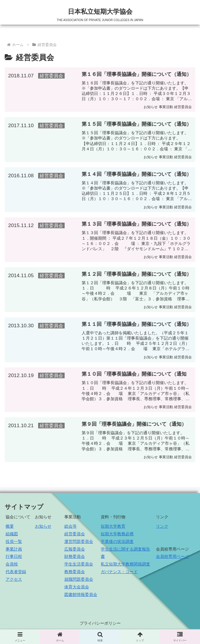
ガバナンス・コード (119, 573)
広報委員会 (75, 551)
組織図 (12, 536)
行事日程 (14, 558)
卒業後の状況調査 (117, 543)
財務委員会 (75, 558)
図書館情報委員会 (81, 596)
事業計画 (14, 551)
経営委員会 (75, 536)
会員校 (12, 566)
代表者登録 (16, 573)
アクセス (14, 581)
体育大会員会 (77, 589)
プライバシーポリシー (100, 625)
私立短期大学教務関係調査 (125, 566)
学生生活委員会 (79, 566)
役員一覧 (14, 543)
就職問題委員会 (79, 581)
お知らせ (43, 528)
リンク (162, 528)
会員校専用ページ (172, 558)
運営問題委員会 (79, 543)
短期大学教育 (113, 528)
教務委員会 (75, 573)
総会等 (70, 528)
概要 (10, 528)
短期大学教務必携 (117, 536)
